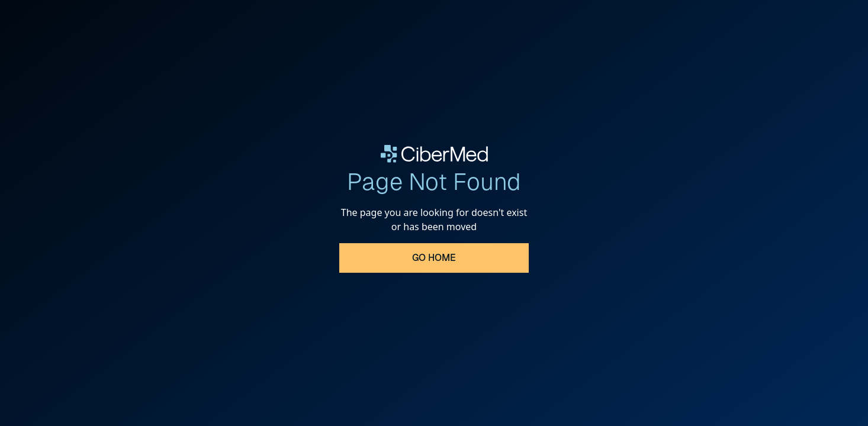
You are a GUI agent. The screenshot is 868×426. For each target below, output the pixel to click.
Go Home (434, 258)
